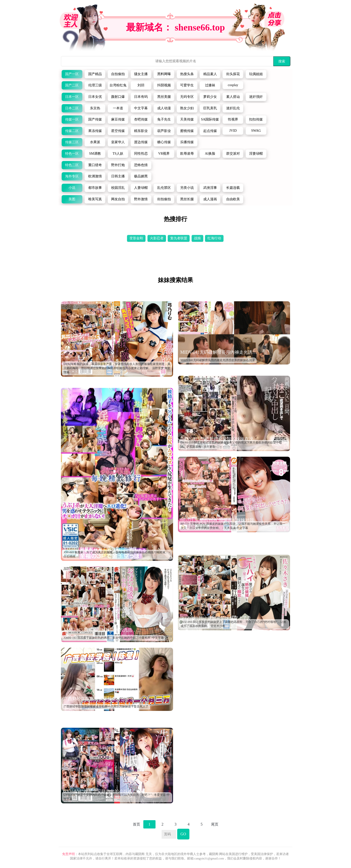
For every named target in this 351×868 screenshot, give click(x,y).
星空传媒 (118, 131)
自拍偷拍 (118, 74)
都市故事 (95, 188)
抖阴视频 (164, 85)
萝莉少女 (210, 97)
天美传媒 (187, 119)
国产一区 (72, 74)
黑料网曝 (164, 74)
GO (183, 834)
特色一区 (72, 154)
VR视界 (164, 154)
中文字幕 (141, 108)
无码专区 (187, 97)
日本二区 (72, 108)
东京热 (95, 108)
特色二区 (72, 165)
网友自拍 (118, 199)
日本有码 (141, 97)
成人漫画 (210, 199)
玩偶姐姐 (256, 74)
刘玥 (141, 85)
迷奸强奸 (256, 97)
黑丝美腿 (164, 97)
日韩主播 (118, 176)
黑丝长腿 (187, 199)
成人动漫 (164, 108)
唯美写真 (95, 199)
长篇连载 (233, 188)
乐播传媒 (187, 142)
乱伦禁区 (164, 188)
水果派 (95, 142)
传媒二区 (72, 131)
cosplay (233, 85)
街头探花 (233, 74)
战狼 (197, 238)
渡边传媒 (141, 142)
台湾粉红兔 (118, 85)
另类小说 (187, 188)
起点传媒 (210, 131)
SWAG (256, 131)
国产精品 (95, 74)
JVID (233, 131)
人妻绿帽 (141, 188)
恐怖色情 (141, 165)
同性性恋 (141, 154)
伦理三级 (95, 85)
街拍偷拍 (164, 199)
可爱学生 (187, 85)
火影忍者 (157, 238)
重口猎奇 (95, 165)
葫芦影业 (164, 131)
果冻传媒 (95, 131)
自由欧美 (233, 199)
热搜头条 (187, 74)
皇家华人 (118, 142)
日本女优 (95, 97)
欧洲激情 (95, 176)
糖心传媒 (164, 142)
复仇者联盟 (179, 238)
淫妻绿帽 (256, 154)
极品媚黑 (141, 176)
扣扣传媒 (256, 119)
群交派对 (233, 154)
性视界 (233, 119)
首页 (136, 824)
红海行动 (214, 238)
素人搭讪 (233, 97)
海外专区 (72, 176)
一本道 (118, 108)
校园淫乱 (118, 188)
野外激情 (141, 199)
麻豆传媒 (118, 119)
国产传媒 (95, 119)
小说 (72, 188)
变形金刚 (136, 238)
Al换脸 (210, 154)
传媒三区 (72, 142)
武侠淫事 (210, 188)
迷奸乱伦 (233, 108)
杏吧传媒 (141, 119)
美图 (72, 199)
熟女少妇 (187, 108)
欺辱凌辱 (187, 154)
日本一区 (72, 97)
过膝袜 (210, 85)
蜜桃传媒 (187, 131)
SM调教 (95, 154)
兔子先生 (164, 119)
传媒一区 (72, 119)
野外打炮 (118, 165)
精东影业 (141, 131)
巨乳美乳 (210, 108)
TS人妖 (118, 154)
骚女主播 (141, 74)
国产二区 (72, 85)
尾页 (215, 824)
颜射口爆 (118, 97)
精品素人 (210, 74)
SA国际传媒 (210, 119)
